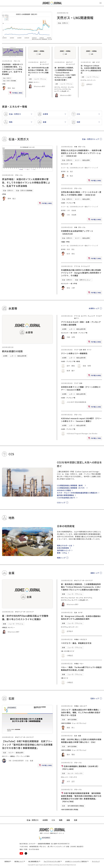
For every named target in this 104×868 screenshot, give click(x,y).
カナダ (98, 62)
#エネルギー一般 (67, 164)
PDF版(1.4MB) (16, 93)
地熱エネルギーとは (65, 545)
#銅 (62, 678)
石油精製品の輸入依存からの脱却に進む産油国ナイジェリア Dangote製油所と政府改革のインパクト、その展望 (81, 273)
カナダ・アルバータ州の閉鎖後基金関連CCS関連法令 (77, 493)
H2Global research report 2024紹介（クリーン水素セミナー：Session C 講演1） (81, 420)
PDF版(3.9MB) (95, 220)
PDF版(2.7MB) (95, 293)
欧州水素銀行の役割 (12, 351)
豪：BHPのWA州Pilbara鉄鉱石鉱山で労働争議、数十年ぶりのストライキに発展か (38, 71)
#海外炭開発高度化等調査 (70, 809)
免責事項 (8, 861)
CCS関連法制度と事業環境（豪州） (70, 485)
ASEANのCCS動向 (64, 490)
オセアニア (43, 62)
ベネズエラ (83, 639)
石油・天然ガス (63, 23)
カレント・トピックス (75, 773)
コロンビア (83, 706)
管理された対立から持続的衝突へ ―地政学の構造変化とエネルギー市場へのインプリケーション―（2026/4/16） (81, 153)
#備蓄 (63, 242)
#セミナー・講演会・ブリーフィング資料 (16, 756)
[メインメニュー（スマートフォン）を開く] (101, 3)
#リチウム (84, 80)
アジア (76, 350)
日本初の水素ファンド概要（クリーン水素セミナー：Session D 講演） (81, 388)
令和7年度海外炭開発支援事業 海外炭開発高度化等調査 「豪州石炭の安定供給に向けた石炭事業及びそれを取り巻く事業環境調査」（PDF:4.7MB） (81, 797)
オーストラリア (44, 64)
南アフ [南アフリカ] (76, 318)
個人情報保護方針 (34, 861)
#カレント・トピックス (69, 777)
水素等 (5, 356)
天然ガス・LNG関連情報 (75, 18)
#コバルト (64, 87)
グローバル (17, 61)
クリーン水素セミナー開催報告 (74, 353)
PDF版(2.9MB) (95, 342)
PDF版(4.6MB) (95, 376)
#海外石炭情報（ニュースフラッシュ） (74, 723)
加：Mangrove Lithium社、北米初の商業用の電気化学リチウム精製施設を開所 (91, 69)
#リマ (72, 651)
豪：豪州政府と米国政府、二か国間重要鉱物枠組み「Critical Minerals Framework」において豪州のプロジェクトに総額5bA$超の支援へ (65, 74)
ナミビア (99, 316)
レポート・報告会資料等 (18, 356)
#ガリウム (57, 87)
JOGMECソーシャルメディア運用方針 (77, 861)
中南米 (76, 639)
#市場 (4, 84)
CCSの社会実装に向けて (66, 498)
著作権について (20, 861)
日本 (81, 350)
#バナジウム (58, 89)
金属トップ (95, 573)
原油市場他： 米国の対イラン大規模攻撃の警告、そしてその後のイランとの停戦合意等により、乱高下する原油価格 (12, 69)
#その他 (67, 651)
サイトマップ (96, 861)
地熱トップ (61, 558)
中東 (76, 147)
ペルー (82, 664)
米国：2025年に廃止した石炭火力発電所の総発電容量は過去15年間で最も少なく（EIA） (81, 741)
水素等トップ (94, 308)
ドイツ (89, 350)
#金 (62, 651)
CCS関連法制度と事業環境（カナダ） (71, 488)
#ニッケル (71, 87)
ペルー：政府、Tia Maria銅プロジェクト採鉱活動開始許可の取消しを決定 (81, 669)
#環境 (78, 361)
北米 (94, 62)
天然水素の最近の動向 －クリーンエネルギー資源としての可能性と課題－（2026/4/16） (81, 193)
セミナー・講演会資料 (16, 753)
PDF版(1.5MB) (95, 181)
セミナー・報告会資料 (82, 160)
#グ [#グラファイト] (68, 91)
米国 (79, 736)
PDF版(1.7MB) (95, 439)
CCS (53, 820)
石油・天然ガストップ (90, 139)
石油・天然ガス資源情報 (9, 81)
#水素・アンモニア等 (68, 203)
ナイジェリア (85, 266)
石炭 (4, 753)
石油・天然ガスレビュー (83, 280)
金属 (30, 79)
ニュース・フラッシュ (40, 79)
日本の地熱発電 (63, 548)
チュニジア (91, 316)
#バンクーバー (92, 80)
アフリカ (77, 266)
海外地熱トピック (64, 550)
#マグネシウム (67, 89)
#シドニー (37, 82)
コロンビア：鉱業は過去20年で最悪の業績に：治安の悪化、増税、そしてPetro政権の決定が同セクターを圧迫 (81, 712)
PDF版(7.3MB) (95, 259)
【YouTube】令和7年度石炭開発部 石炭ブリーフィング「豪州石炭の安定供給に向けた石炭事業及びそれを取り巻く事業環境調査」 (27, 745)
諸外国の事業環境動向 (65, 495)
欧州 (85, 350)
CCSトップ (61, 503)
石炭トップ (95, 698)
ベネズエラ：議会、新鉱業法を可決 (76, 643)
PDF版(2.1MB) (95, 407)
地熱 (61, 820)
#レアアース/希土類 (60, 91)
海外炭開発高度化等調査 (76, 806)
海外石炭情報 (72, 720)
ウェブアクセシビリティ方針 (53, 861)
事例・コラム (62, 553)
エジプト (84, 316)
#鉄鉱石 (31, 82)
